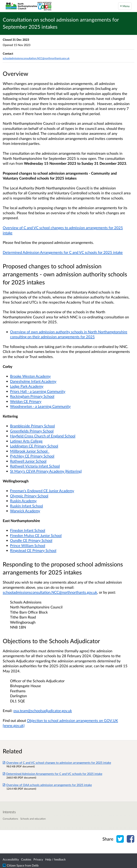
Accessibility (11, 859)
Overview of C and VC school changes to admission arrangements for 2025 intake (57, 763)
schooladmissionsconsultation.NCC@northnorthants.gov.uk (50, 592)
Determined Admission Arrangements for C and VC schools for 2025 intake (52, 774)
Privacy (38, 859)
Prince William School (28, 545)
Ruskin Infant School (27, 506)
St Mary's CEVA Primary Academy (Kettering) (46, 471)
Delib (35, 865)
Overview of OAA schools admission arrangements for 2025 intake (47, 785)
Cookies (26, 859)
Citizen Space (15, 865)
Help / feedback (55, 859)
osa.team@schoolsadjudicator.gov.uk (43, 711)
